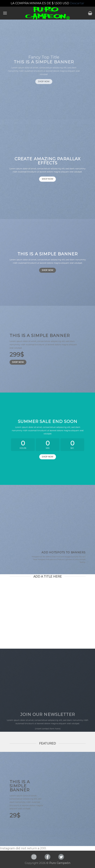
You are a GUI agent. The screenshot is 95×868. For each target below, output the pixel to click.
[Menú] (5, 13)
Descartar (77, 3)
